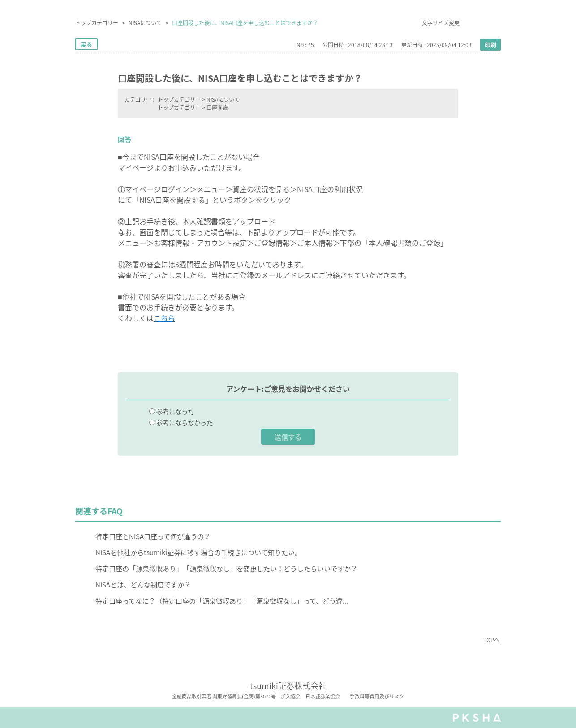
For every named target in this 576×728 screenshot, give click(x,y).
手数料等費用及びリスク (377, 697)
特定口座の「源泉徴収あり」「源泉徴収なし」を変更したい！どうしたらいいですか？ (226, 568)
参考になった (175, 411)
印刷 (490, 45)
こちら (164, 318)
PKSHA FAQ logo (477, 718)
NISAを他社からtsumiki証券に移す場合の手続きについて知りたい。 (198, 552)
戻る (86, 44)
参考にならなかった (185, 423)
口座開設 (217, 107)
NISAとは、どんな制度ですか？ (143, 585)
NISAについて (145, 23)
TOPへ (491, 640)
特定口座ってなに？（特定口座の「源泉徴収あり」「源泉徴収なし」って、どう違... (222, 601)
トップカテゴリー (97, 23)
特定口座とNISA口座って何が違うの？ (153, 536)
